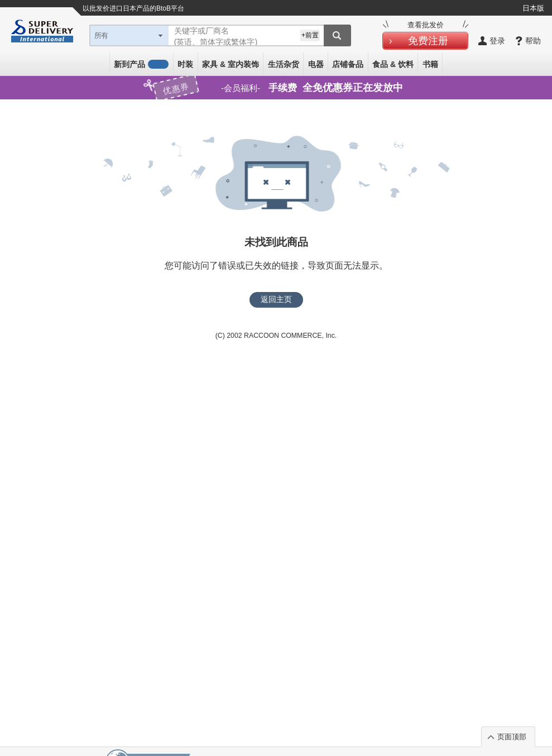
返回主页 (276, 299)
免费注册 (428, 41)
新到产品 (141, 64)
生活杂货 (284, 64)
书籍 (430, 64)
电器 (316, 64)
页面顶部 (512, 737)
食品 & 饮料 (393, 64)
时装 (185, 64)
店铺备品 (348, 64)
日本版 (533, 8)
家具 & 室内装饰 (231, 64)
